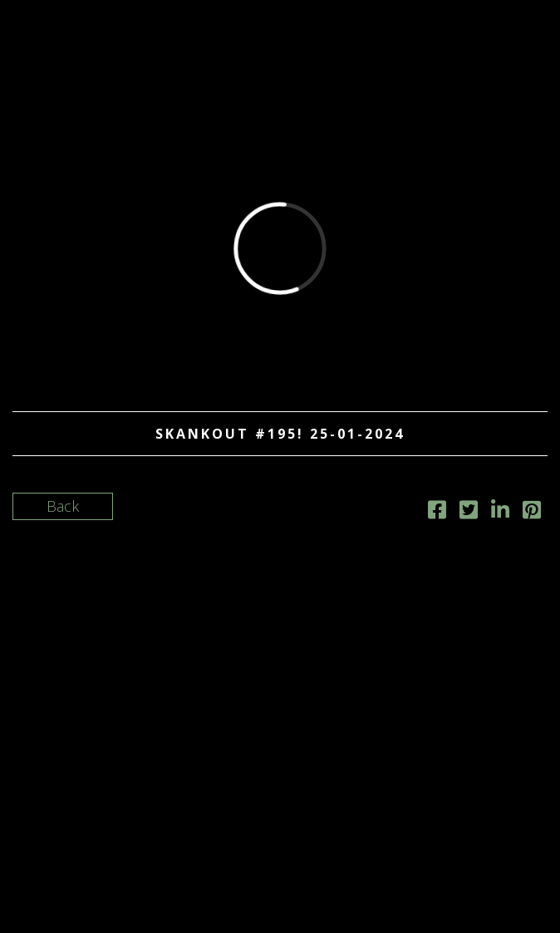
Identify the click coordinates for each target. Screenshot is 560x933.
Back (63, 506)
